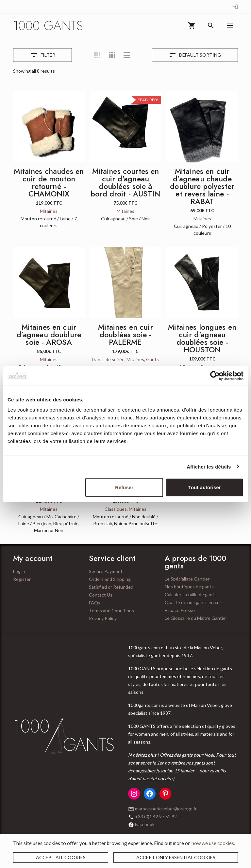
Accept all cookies (61, 857)
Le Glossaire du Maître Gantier (196, 618)
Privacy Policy (103, 618)
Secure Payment (106, 571)
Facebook (145, 824)
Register (22, 579)
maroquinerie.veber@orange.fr (166, 809)
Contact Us (101, 595)
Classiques (116, 509)
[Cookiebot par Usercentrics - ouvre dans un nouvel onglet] (215, 376)
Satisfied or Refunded (111, 587)
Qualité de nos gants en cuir (193, 602)
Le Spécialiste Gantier (187, 579)
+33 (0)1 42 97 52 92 (156, 816)
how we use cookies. (213, 843)
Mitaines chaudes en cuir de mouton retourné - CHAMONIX (49, 183)
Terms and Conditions (111, 610)
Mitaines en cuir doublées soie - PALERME (125, 335)
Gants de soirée (108, 359)
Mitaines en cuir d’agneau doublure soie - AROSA (49, 335)
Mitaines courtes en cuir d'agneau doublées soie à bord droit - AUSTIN (125, 183)
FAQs (95, 603)
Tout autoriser (205, 487)
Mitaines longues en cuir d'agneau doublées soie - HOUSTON (202, 338)
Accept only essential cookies (176, 857)
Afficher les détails (209, 466)
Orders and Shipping (110, 579)
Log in (19, 571)
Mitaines (49, 211)
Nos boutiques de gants (189, 587)
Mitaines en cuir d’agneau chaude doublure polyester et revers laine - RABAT (202, 186)
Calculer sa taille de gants (191, 594)
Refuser (124, 487)
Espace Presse (180, 610)
